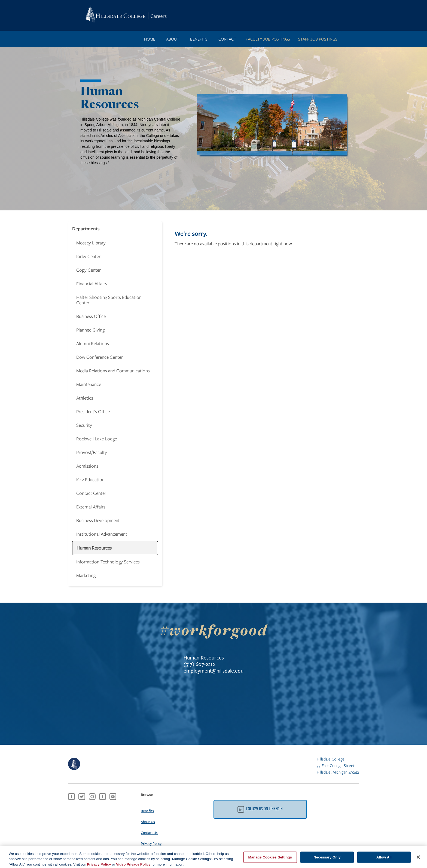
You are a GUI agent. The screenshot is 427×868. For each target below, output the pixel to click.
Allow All (384, 859)
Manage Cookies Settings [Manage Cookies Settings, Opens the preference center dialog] (270, 859)
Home (150, 39)
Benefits (147, 811)
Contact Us (149, 833)
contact (227, 39)
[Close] (418, 859)
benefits (199, 39)
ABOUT (173, 39)
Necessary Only (327, 859)
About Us (148, 822)
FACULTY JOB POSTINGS (268, 39)
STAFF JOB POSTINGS (318, 39)
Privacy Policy (151, 844)
